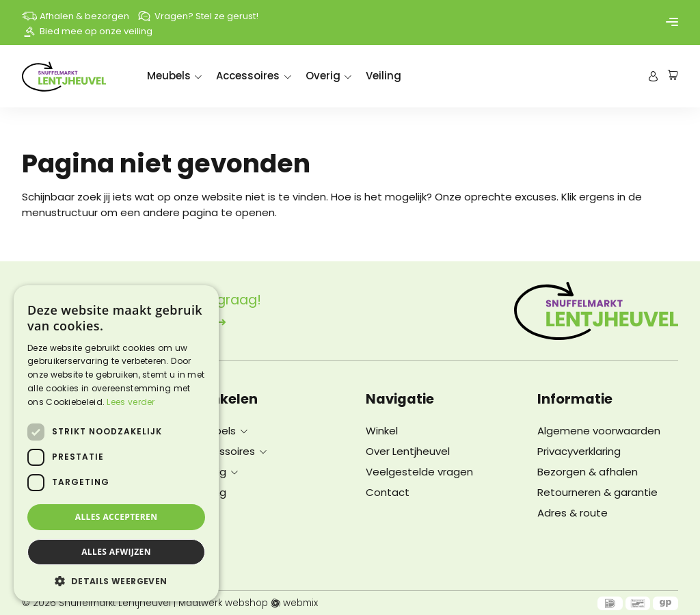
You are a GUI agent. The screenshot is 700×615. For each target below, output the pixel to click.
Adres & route (573, 513)
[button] (116, 581)
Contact (388, 492)
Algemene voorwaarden (599, 431)
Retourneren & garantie (597, 492)
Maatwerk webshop (223, 603)
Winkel (382, 431)
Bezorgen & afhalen (588, 472)
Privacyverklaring (579, 451)
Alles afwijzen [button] (116, 552)
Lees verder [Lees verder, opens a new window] (131, 402)
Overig (323, 76)
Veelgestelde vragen (419, 472)
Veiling (383, 76)
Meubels (169, 76)
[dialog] (116, 443)
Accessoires (248, 76)
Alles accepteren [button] (117, 517)
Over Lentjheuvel (408, 451)
